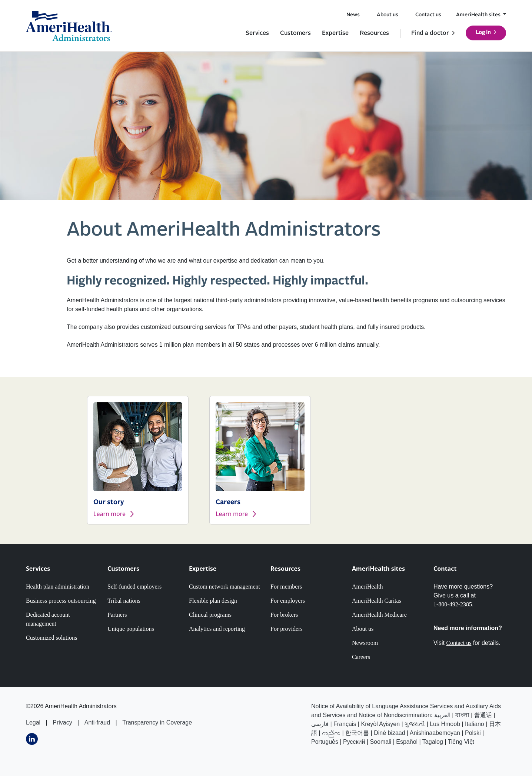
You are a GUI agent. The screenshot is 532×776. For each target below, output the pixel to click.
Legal (33, 722)
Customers (295, 33)
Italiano (475, 724)
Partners (117, 615)
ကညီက (331, 733)
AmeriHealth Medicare (379, 615)
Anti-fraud (97, 722)
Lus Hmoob (445, 724)
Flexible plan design (213, 601)
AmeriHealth (368, 587)
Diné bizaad (390, 733)
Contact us (428, 15)
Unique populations (131, 629)
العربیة (442, 715)
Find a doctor (430, 33)
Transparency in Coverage (157, 722)
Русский (354, 742)
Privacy (62, 722)
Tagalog (433, 742)
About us (388, 15)
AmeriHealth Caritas (377, 601)
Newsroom (365, 643)
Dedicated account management (48, 619)
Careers (361, 657)
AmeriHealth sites (479, 15)
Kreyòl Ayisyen (380, 724)
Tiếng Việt (461, 742)
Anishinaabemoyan (435, 733)
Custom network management (225, 587)
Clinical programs (210, 615)
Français (345, 724)
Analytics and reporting (217, 629)
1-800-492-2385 (453, 604)
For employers (288, 601)
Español (407, 742)
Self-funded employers (134, 587)
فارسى (320, 724)
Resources (374, 33)
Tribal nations (124, 601)
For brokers (284, 615)
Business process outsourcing (61, 601)
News (353, 15)
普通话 (483, 715)
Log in (483, 33)
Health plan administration (58, 587)
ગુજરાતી (415, 724)
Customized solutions (51, 638)
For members (286, 587)
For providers (287, 629)
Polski (473, 733)
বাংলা (462, 715)
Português (325, 742)
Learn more (109, 514)
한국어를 (357, 733)
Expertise (335, 33)
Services (257, 33)
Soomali (380, 742)
